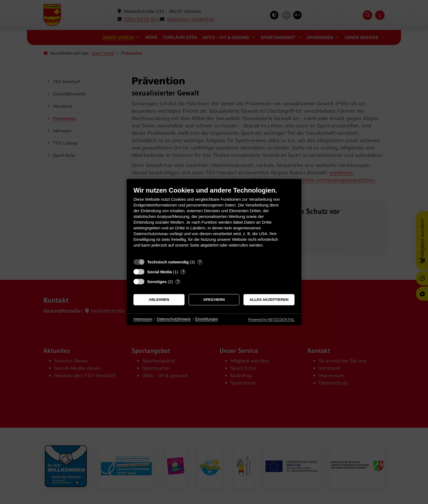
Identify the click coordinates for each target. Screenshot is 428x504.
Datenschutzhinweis (174, 319)
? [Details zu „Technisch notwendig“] (200, 262)
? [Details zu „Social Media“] (183, 272)
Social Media (160, 272)
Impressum (143, 319)
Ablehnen (159, 300)
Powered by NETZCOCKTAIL (271, 319)
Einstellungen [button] (207, 319)
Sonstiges (157, 282)
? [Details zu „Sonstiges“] (178, 282)
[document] (214, 221)
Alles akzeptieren (269, 300)
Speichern (214, 300)
